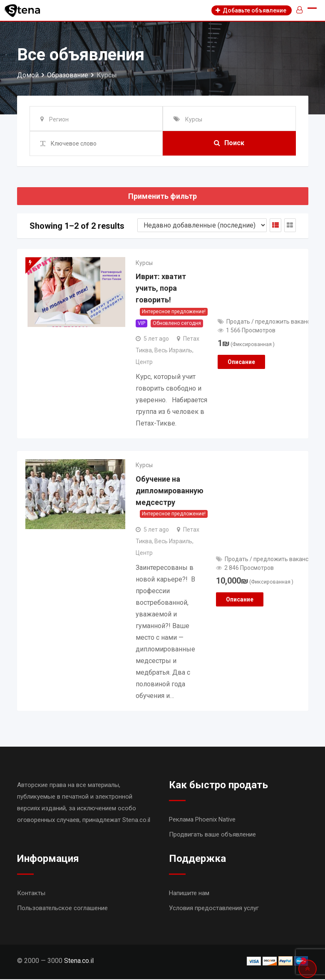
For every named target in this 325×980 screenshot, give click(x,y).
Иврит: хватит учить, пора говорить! (161, 289)
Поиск (229, 143)
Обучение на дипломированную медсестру (170, 491)
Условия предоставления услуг (214, 909)
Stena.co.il (79, 961)
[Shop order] (202, 225)
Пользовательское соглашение (62, 909)
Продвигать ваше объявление (212, 835)
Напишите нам (189, 894)
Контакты (31, 894)
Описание (241, 362)
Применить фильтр (162, 196)
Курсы (144, 263)
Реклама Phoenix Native (202, 820)
